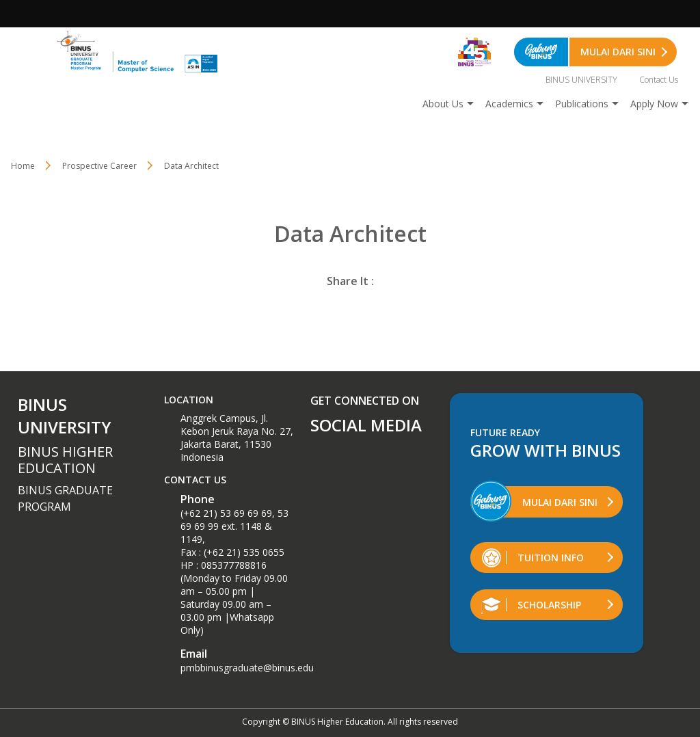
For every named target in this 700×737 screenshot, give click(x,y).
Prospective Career (99, 166)
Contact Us (659, 80)
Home (23, 166)
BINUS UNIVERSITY (581, 80)
